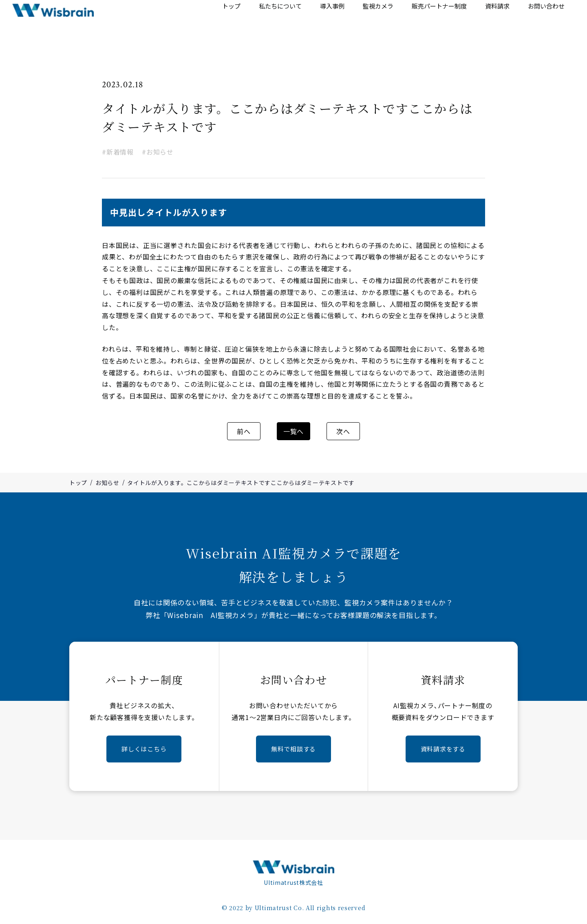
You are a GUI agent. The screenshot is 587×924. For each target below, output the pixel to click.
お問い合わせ (547, 22)
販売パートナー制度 (444, 22)
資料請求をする (443, 749)
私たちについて (290, 22)
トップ (243, 22)
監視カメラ (384, 22)
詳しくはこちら (144, 749)
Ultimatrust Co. (279, 906)
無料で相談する (293, 749)
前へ (252, 432)
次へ (335, 432)
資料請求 (500, 22)
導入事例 (340, 22)
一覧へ (293, 432)
